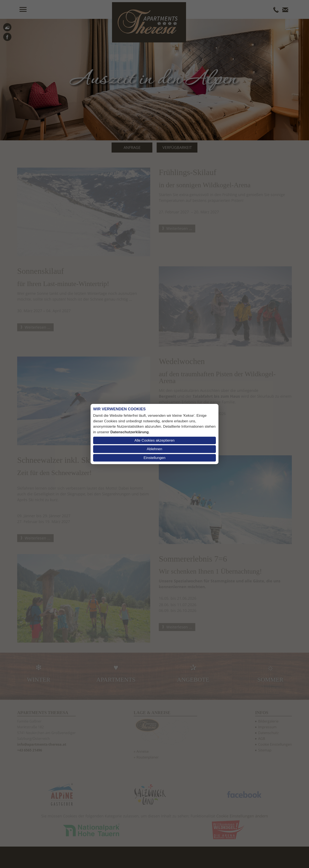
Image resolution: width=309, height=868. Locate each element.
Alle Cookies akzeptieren (154, 440)
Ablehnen (154, 449)
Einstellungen (154, 458)
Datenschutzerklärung (130, 432)
